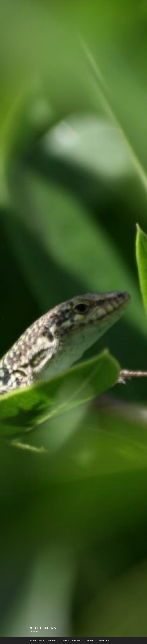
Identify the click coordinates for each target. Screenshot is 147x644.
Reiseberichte (53, 641)
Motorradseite (78, 641)
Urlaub (42, 641)
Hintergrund (104, 641)
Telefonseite (91, 641)
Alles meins (43, 628)
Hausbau (65, 641)
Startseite (33, 641)
